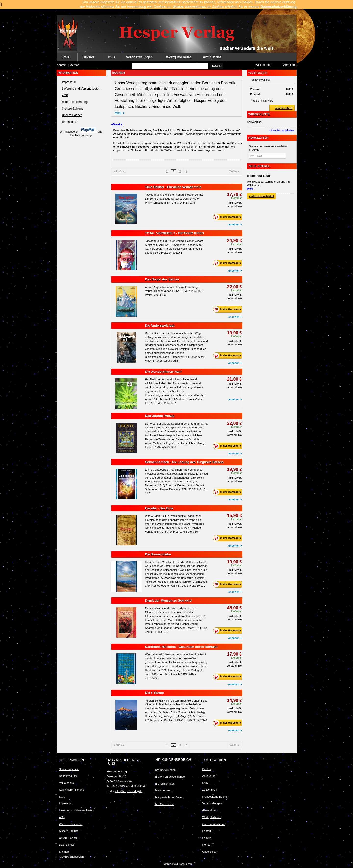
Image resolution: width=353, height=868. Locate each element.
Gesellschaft (210, 852)
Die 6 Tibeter (155, 693)
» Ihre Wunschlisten (281, 130)
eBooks (117, 124)
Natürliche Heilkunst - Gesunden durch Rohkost (181, 647)
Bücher (89, 58)
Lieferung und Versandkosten (81, 89)
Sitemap (74, 65)
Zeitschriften (210, 790)
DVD (112, 57)
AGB (65, 95)
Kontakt (62, 65)
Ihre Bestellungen (165, 770)
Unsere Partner (72, 115)
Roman (207, 845)
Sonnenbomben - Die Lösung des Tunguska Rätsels (184, 462)
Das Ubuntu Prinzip (160, 416)
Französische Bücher (215, 797)
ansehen (234, 224)
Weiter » (234, 171)
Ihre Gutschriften (165, 784)
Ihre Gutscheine (164, 804)
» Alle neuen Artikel (261, 196)
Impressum (69, 82)
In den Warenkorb (228, 217)
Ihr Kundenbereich (173, 760)
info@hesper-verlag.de (129, 791)
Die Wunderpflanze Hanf (163, 372)
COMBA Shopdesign (71, 857)
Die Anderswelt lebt (160, 325)
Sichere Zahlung (73, 109)
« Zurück (119, 171)
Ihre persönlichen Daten (169, 797)
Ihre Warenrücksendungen (170, 777)
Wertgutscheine (179, 57)
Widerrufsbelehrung (75, 102)
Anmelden (290, 65)
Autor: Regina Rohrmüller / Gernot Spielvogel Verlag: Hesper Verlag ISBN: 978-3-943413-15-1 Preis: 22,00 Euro (174, 291)
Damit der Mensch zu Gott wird (169, 600)
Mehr (118, 113)
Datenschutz (70, 122)
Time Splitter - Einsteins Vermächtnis (173, 187)
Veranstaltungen (139, 58)
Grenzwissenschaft (214, 824)
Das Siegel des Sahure (162, 279)
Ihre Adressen (163, 790)
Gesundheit (209, 810)
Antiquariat (212, 57)
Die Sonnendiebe (158, 554)
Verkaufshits (66, 783)
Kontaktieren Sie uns (72, 790)
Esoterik (207, 831)
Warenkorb (258, 73)
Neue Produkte (68, 776)
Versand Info (234, 206)
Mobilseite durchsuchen (178, 864)
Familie (207, 838)
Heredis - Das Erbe (159, 508)
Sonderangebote (69, 769)
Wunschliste (259, 114)
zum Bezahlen (281, 108)
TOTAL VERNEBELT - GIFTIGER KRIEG (175, 233)
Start (66, 58)
